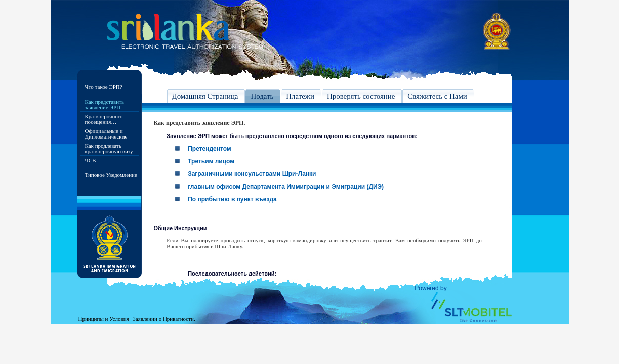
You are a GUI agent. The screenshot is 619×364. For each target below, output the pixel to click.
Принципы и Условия (104, 318)
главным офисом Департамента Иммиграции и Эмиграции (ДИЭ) (286, 187)
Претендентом (210, 149)
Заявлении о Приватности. (164, 318)
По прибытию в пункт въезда (232, 199)
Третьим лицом (211, 161)
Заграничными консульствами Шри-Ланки (252, 174)
